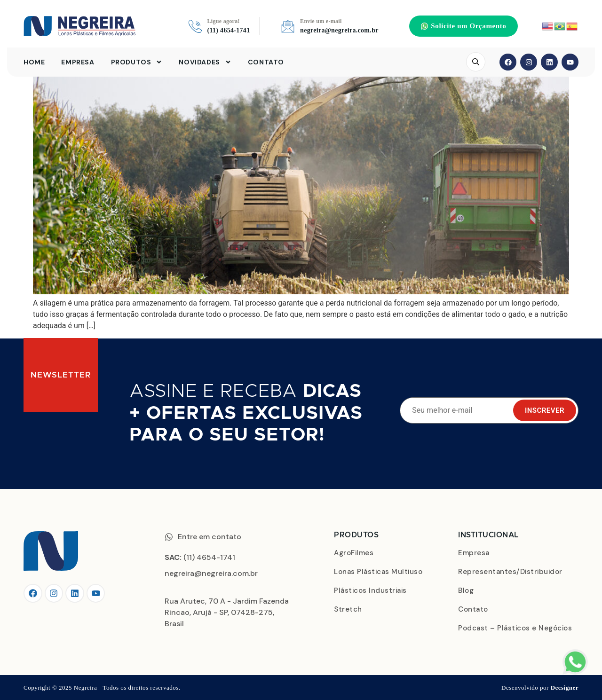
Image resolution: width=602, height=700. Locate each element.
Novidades (205, 63)
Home (34, 63)
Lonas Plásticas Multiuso (378, 572)
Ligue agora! (224, 22)
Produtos (137, 63)
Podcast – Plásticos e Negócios (515, 628)
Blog (466, 590)
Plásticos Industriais (370, 590)
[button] (463, 26)
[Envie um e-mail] (288, 26)
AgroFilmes (354, 553)
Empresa (78, 63)
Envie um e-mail (321, 22)
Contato (266, 63)
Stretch (348, 609)
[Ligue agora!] (195, 26)
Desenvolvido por (540, 688)
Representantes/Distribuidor (510, 572)
